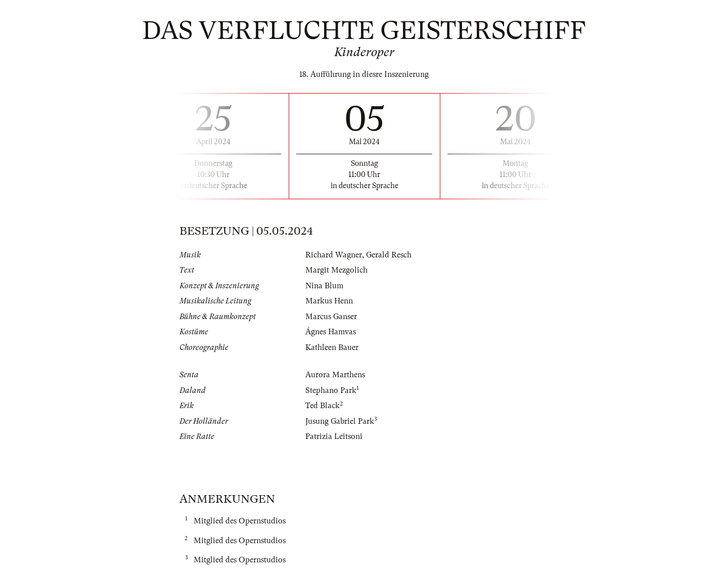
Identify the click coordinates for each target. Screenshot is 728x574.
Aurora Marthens (335, 375)
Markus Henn (329, 301)
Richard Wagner (334, 255)
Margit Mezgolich (336, 270)
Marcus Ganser (331, 317)
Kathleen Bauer (332, 347)
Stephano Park (331, 390)
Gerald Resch (389, 255)
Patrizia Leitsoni (334, 436)
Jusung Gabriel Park (340, 421)
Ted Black (323, 406)
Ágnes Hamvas (331, 332)
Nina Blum (324, 286)
